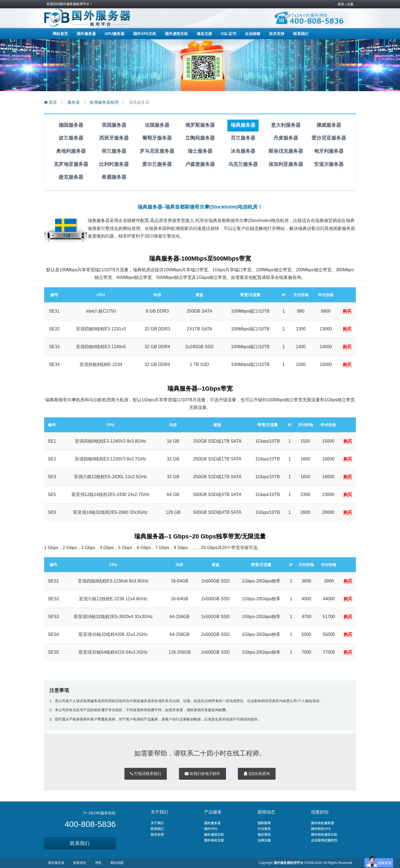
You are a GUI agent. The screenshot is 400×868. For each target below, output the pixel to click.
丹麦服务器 (286, 138)
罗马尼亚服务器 (157, 151)
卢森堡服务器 (200, 164)
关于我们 (157, 823)
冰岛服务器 (243, 151)
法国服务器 (157, 125)
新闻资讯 (80, 863)
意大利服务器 (286, 125)
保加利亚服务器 (286, 164)
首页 (50, 102)
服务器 (74, 102)
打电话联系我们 (146, 774)
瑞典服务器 (243, 125)
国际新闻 (264, 823)
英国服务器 (114, 125)
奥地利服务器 (71, 151)
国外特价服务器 (322, 823)
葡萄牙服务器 (157, 138)
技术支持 (157, 835)
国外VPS (211, 829)
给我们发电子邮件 (202, 774)
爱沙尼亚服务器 (329, 138)
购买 (347, 311)
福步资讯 (264, 835)
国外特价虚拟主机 (324, 835)
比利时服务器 (114, 164)
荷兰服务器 (114, 151)
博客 (98, 863)
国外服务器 (212, 823)
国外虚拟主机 (214, 835)
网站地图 (117, 863)
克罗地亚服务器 (71, 164)
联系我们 (80, 843)
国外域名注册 (214, 840)
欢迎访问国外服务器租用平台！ (70, 4)
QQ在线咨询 (257, 774)
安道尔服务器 (329, 164)
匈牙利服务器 (329, 151)
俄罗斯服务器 (200, 125)
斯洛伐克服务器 (286, 151)
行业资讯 (264, 829)
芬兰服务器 (243, 138)
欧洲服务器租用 (104, 102)
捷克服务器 (71, 177)
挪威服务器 (329, 125)
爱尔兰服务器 (157, 164)
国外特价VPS (321, 829)
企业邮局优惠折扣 (324, 840)
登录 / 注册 (345, 4)
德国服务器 (71, 125)
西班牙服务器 (114, 138)
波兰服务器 (71, 138)
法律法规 (264, 840)
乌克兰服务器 (243, 164)
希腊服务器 (114, 177)
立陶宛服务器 (200, 138)
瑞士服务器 (200, 151)
